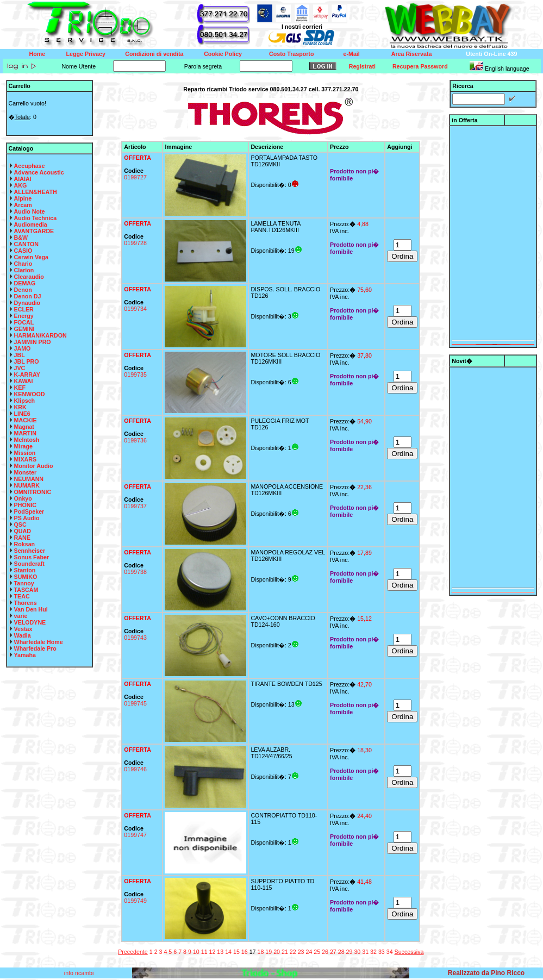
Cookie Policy (223, 54)
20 (277, 952)
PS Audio (27, 518)
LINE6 (22, 414)
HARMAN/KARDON (40, 335)
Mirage (23, 446)
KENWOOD (30, 394)
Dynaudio (27, 303)
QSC (20, 525)
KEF (20, 388)
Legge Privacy (86, 54)
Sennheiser (30, 551)
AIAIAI (23, 179)
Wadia (23, 635)
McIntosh (27, 440)
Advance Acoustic (39, 172)
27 (333, 952)
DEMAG (25, 283)
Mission (25, 453)
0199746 (135, 769)
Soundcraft (29, 564)
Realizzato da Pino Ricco (486, 973)
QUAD (23, 531)
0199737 (135, 506)
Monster (25, 472)
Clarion (24, 270)
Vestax (23, 629)
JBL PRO (27, 361)
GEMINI (24, 329)
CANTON (26, 244)
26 (325, 952)
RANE (22, 538)
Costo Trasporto (291, 54)
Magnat (24, 427)
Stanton (25, 570)
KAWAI (24, 381)
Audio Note (30, 211)
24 (309, 952)
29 (349, 952)
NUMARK (27, 485)
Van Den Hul (31, 609)
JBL (20, 355)
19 (269, 952)
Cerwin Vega (31, 257)
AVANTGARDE (34, 231)
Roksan (25, 544)
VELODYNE (30, 622)
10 (196, 952)
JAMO (23, 348)
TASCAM (26, 590)
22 (293, 952)
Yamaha (25, 655)
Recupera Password (420, 66)
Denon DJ (28, 296)
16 (245, 952)
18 (260, 952)
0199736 (135, 440)
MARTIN (25, 433)
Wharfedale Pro (35, 648)
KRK (20, 407)
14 (228, 952)
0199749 (135, 901)
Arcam (23, 205)
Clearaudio (29, 277)
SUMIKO (26, 577)
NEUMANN (29, 479)
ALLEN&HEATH (36, 192)
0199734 (135, 309)
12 (213, 952)
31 (365, 952)
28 (341, 952)
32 (373, 952)
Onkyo (23, 498)
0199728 (135, 243)
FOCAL (24, 322)
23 (301, 952)
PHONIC (25, 505)
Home (38, 54)
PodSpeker (29, 511)
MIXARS (25, 459)
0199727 (135, 177)
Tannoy (24, 583)
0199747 (135, 835)
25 (317, 952)
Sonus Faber (32, 557)
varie (21, 616)
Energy (24, 316)
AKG (21, 185)
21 (285, 952)
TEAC (22, 596)
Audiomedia (31, 224)
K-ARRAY (27, 374)
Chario (23, 264)
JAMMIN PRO (33, 342)
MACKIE (26, 420)
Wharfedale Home (39, 642)
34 (390, 952)
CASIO (23, 251)
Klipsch (25, 401)
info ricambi (80, 973)
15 (236, 952)
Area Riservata (412, 54)
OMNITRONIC (33, 492)
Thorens (26, 603)
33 (382, 952)
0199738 (135, 572)
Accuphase (30, 166)
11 (204, 952)
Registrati (362, 66)
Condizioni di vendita (154, 54)
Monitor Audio (34, 466)
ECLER (24, 309)
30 (357, 952)
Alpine (23, 198)
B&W (21, 238)
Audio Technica (36, 218)
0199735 (135, 374)
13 (220, 952)
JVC (20, 368)
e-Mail (352, 54)
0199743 (135, 638)
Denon (23, 290)
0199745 (135, 703)
